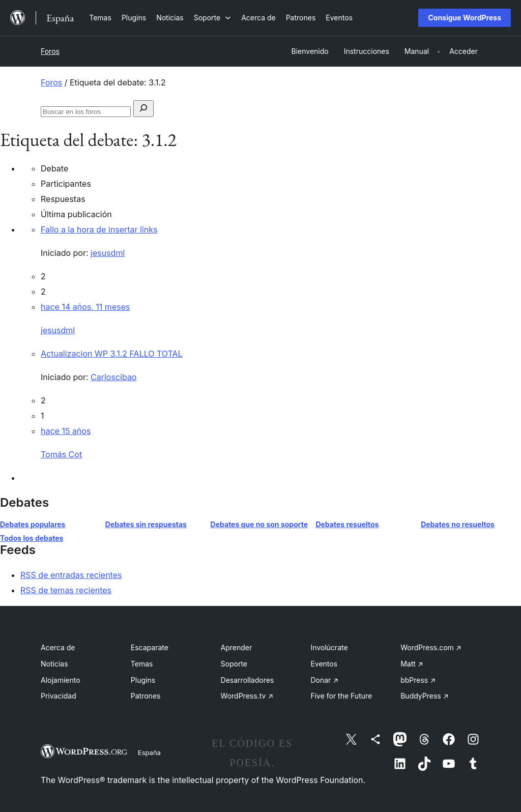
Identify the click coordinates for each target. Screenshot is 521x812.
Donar (324, 680)
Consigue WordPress (465, 18)
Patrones (146, 696)
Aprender (237, 647)
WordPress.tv (247, 696)
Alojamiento (61, 680)
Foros (50, 51)
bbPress (418, 680)
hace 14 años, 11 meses (85, 307)
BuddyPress (424, 696)
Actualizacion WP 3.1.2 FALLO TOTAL (112, 354)
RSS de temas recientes (66, 590)
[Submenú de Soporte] (212, 18)
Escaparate (150, 647)
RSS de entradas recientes (71, 575)
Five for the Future (341, 696)
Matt (412, 664)
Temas (142, 664)
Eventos (324, 664)
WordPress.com (431, 647)
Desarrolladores (248, 680)
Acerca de (58, 647)
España (149, 752)
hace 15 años (66, 431)
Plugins (143, 680)
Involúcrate (329, 647)
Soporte (234, 664)
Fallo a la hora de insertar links (99, 229)
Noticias (54, 664)
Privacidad (59, 696)
